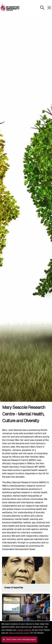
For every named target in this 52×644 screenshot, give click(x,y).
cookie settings (24, 630)
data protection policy (19, 633)
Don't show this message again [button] (21, 639)
